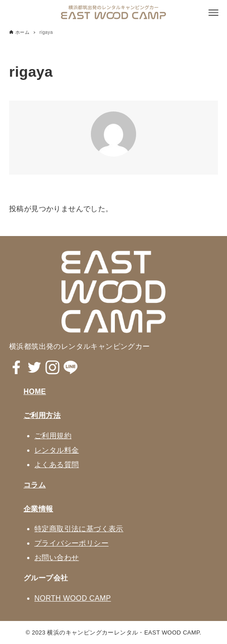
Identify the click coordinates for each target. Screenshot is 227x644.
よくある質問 (57, 465)
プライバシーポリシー (71, 543)
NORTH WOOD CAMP (73, 598)
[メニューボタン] (213, 13)
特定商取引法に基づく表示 (79, 529)
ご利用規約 (53, 436)
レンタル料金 (57, 450)
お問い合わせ (57, 558)
